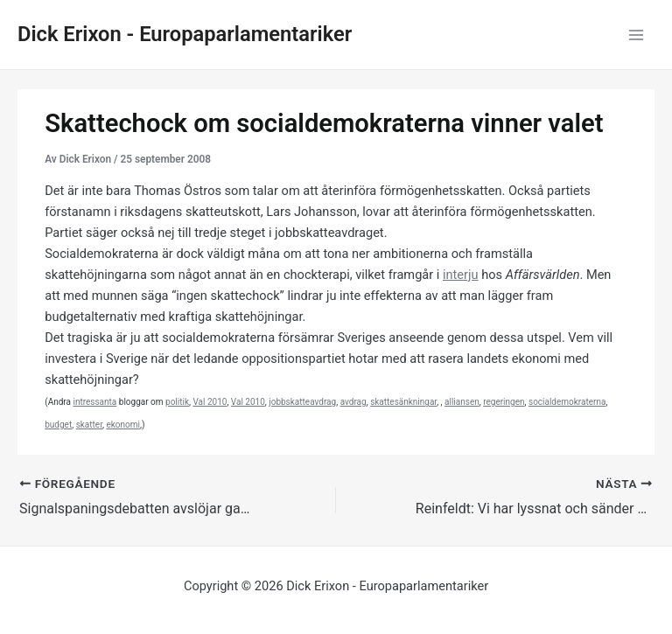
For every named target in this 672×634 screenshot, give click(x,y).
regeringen (504, 402)
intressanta (94, 402)
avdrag (353, 402)
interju (461, 275)
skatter (89, 425)
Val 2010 (210, 402)
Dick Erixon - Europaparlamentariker (185, 34)
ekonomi (123, 425)
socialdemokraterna (567, 402)
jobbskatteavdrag (302, 402)
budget (58, 425)
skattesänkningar (403, 402)
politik (177, 402)
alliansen (462, 402)
